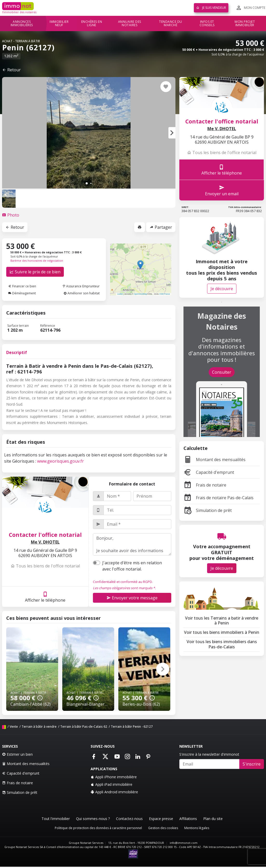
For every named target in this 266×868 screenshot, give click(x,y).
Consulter (222, 372)
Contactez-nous (129, 819)
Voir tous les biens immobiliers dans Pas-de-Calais (222, 644)
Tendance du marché (171, 23)
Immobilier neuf (59, 23)
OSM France (165, 294)
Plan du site (213, 819)
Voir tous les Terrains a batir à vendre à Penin (222, 620)
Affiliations (188, 819)
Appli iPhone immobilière (114, 777)
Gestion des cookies (163, 828)
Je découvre (222, 289)
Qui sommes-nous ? (93, 819)
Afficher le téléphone (45, 597)
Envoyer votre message (132, 598)
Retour (11, 70)
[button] (172, 133)
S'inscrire (252, 764)
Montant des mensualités (214, 460)
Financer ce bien (22, 286)
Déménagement (22, 293)
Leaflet (120, 294)
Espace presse (161, 819)
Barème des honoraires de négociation (37, 261)
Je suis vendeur (211, 8)
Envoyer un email (222, 190)
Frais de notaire (205, 485)
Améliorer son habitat (82, 293)
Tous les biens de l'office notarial (45, 566)
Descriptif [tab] (17, 352)
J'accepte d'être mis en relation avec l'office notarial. (132, 566)
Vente (14, 727)
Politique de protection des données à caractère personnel (98, 828)
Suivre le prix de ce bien (35, 272)
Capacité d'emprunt (209, 472)
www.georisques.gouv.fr (60, 461)
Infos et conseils (207, 23)
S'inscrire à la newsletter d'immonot (209, 754)
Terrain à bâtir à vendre (39, 727)
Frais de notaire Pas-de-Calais (219, 498)
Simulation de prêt (208, 510)
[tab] (11, 215)
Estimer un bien (17, 754)
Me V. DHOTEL (45, 542)
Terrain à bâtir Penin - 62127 (132, 727)
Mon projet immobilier (245, 23)
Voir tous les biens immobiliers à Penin (222, 632)
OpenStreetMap (141, 294)
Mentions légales (197, 828)
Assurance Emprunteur (81, 286)
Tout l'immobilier (56, 819)
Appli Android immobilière (114, 792)
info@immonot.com (184, 843)
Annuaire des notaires (130, 23)
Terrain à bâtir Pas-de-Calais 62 (84, 727)
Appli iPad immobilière (111, 784)
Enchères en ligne (92, 23)
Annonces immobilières (22, 23)
